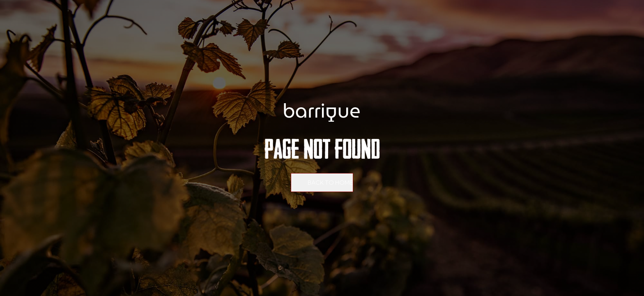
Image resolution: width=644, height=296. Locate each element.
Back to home (330, 183)
